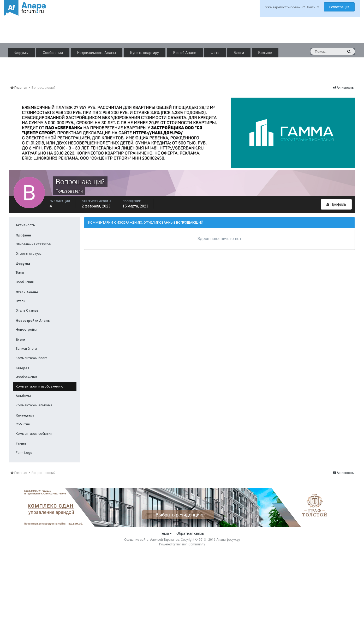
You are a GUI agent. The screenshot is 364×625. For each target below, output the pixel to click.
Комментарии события (34, 434)
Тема (166, 533)
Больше (265, 53)
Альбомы (23, 396)
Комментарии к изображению (40, 386)
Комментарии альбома (34, 405)
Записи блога (26, 349)
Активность (25, 225)
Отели (20, 301)
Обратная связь (190, 533)
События (23, 424)
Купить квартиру (145, 53)
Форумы (21, 53)
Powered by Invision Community (182, 544)
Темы (20, 273)
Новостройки (27, 329)
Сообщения (53, 53)
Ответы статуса (29, 254)
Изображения (27, 377)
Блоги (239, 53)
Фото (215, 53)
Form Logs (24, 453)
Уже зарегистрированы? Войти (292, 7)
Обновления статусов (33, 244)
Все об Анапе (185, 53)
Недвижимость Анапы (97, 53)
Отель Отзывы (28, 310)
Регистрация (339, 7)
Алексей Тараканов (165, 540)
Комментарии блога (32, 358)
